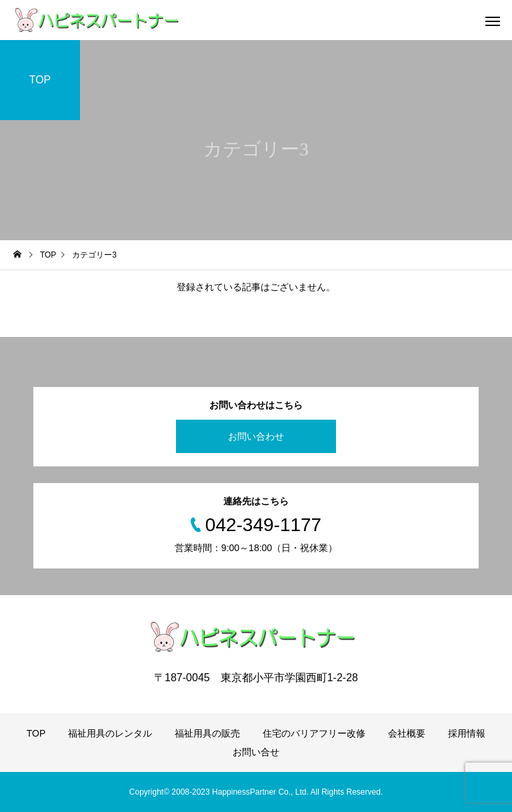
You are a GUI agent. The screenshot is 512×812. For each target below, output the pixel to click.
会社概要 (407, 733)
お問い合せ (256, 752)
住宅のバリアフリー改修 (314, 733)
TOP (36, 733)
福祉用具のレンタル (110, 733)
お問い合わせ (256, 436)
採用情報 (467, 733)
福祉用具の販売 (207, 733)
